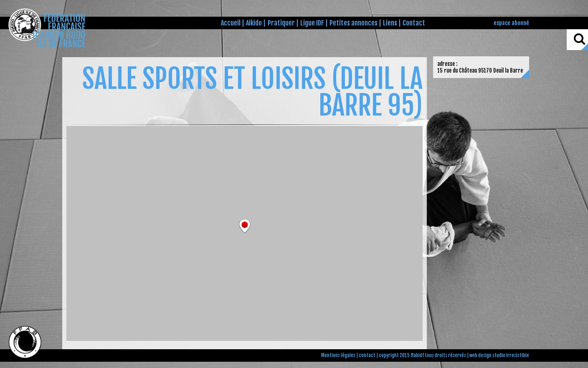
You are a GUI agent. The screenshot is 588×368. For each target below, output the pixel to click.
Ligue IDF (312, 23)
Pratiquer (281, 23)
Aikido (254, 23)
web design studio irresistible (499, 355)
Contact (414, 23)
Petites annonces (354, 23)
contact (367, 355)
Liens (390, 23)
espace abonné (511, 23)
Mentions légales (338, 355)
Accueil (231, 23)
